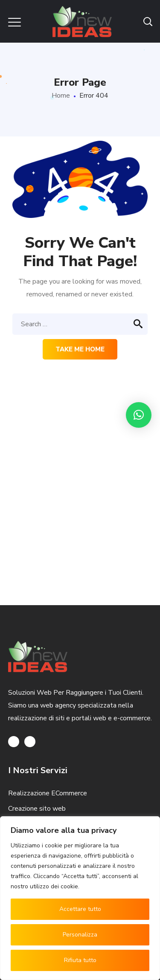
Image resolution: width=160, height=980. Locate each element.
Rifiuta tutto (80, 960)
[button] (139, 415)
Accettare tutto (80, 909)
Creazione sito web (37, 809)
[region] (80, 898)
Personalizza (80, 935)
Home (61, 96)
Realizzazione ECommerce (48, 793)
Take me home (80, 349)
